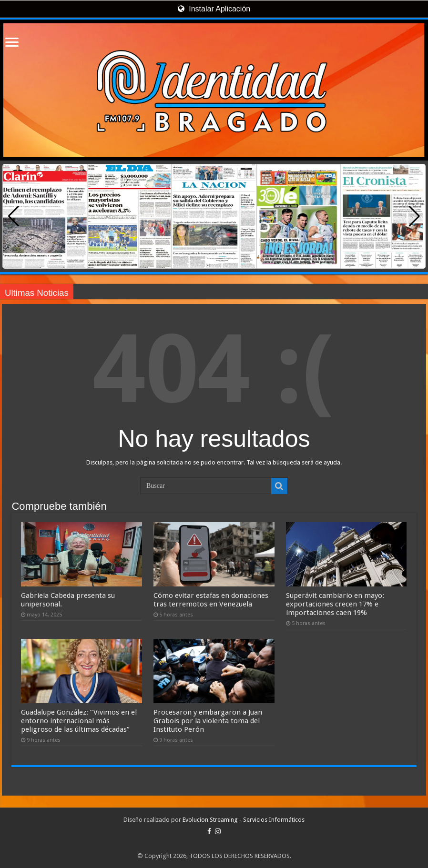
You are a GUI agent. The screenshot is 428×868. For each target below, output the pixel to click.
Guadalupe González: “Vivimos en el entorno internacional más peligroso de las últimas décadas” (79, 721)
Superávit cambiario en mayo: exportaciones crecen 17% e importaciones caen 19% (335, 604)
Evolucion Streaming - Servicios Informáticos (244, 820)
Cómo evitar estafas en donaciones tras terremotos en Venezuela (211, 600)
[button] (414, 216)
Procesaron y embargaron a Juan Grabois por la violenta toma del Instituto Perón (208, 721)
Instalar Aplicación (214, 9)
